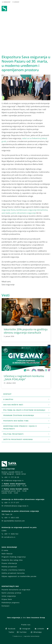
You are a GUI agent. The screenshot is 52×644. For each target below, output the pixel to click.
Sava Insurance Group (36, 618)
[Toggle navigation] (49, 9)
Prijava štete (7, 599)
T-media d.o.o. (17, 636)
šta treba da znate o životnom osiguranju (26, 410)
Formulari (6, 606)
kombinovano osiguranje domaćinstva (32, 210)
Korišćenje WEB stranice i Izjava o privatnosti (26, 427)
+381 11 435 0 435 (11, 518)
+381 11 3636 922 (11, 534)
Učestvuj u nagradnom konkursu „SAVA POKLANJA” (24, 378)
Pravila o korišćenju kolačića (13, 570)
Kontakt (7, 394)
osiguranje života (9, 210)
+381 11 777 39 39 (11, 477)
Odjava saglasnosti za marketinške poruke (19, 576)
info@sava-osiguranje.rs (14, 480)
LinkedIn (39, 629)
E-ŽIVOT (16, 2)
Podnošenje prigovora (10, 603)
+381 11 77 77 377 (11, 503)
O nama (5, 550)
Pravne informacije (9, 563)
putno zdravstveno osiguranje (24, 213)
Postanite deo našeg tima (26, 421)
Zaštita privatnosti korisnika (26, 439)
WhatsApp (36, 632)
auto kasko (6, 213)
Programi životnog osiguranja (26, 415)
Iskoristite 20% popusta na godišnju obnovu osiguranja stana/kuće (26, 331)
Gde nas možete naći (26, 405)
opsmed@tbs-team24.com (14, 521)
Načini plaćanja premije (11, 593)
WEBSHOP (7, 2)
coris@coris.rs (10, 537)
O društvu (26, 399)
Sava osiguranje (14, 618)
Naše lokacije (7, 554)
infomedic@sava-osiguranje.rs (16, 506)
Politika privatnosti (26, 434)
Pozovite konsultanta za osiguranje (16, 590)
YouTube (22, 632)
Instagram (25, 629)
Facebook (10, 629)
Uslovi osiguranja (9, 596)
